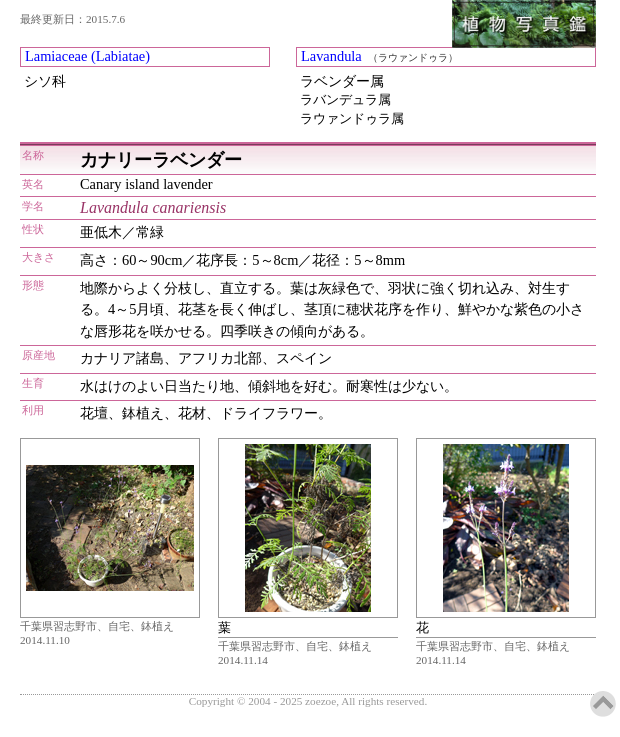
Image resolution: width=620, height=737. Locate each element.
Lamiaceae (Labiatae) (87, 56)
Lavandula (331, 56)
